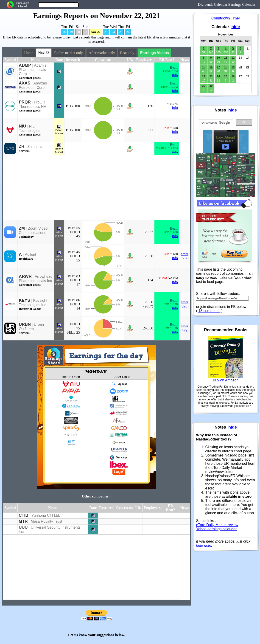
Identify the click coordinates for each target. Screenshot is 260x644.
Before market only (68, 53)
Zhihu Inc (35, 147)
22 (204, 76)
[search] (216, 123)
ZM (22, 228)
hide (236, 27)
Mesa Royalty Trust (46, 521)
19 (71, 32)
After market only (102, 53)
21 (85, 32)
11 (226, 58)
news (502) (185, 256)
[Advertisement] (91, 187)
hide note (204, 545)
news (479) (185, 328)
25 (121, 32)
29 (204, 86)
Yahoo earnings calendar (216, 529)
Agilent (31, 254)
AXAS (25, 83)
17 (218, 67)
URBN (25, 324)
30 (211, 86)
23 (106, 32)
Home (29, 53)
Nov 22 (96, 32)
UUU (23, 527)
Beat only (127, 53)
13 (240, 58)
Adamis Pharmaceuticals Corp (33, 70)
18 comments (209, 311)
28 (248, 76)
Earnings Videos (155, 53)
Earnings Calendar (242, 4)
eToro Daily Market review (217, 525)
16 (211, 67)
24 (113, 32)
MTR (23, 521)
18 (64, 32)
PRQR (25, 102)
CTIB (24, 515)
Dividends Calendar (213, 4)
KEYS (24, 300)
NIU (22, 126)
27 (240, 76)
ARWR (25, 276)
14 (248, 58)
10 (218, 58)
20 (78, 32)
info (175, 75)
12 (233, 58)
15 (204, 67)
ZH (22, 147)
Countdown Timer (226, 18)
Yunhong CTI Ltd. (46, 515)
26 (128, 32)
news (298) (185, 304)
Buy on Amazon (226, 380)
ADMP (25, 65)
